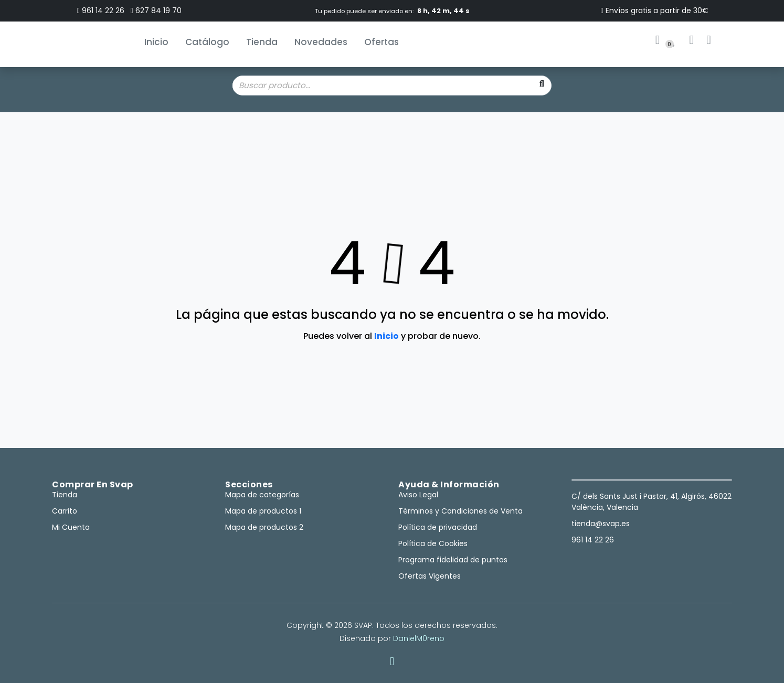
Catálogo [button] (207, 42)
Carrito (65, 511)
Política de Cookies (433, 543)
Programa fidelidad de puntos (453, 560)
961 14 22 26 (101, 10)
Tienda (262, 42)
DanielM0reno (419, 638)
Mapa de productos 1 (263, 511)
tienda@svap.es (601, 524)
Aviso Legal (418, 495)
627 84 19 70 (156, 10)
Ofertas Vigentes (430, 576)
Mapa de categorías (262, 495)
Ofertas (382, 42)
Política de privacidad (438, 527)
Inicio (156, 42)
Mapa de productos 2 (264, 527)
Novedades (321, 42)
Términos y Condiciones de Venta (460, 511)
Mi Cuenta (71, 527)
